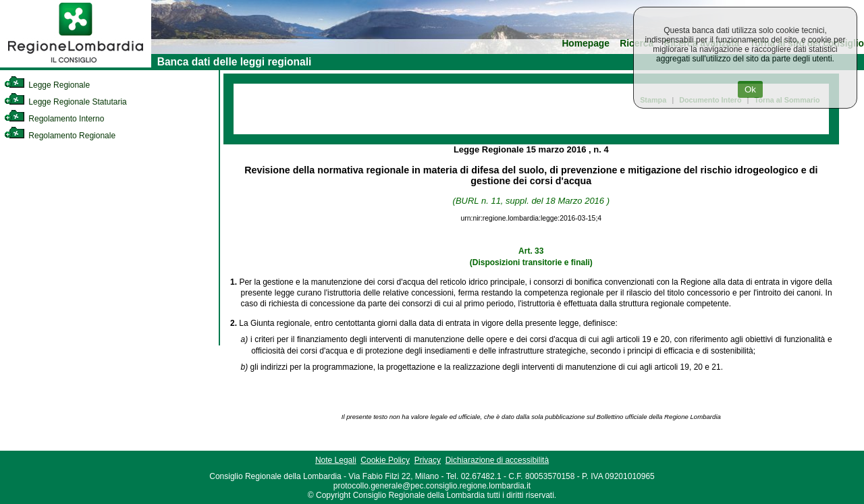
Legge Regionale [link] (47, 85)
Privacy (428, 460)
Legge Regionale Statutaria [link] (65, 102)
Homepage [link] (586, 44)
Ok (750, 89)
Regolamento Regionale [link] (60, 136)
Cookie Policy (385, 460)
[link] (76, 65)
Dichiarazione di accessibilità (497, 460)
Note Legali (336, 460)
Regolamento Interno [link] (54, 119)
